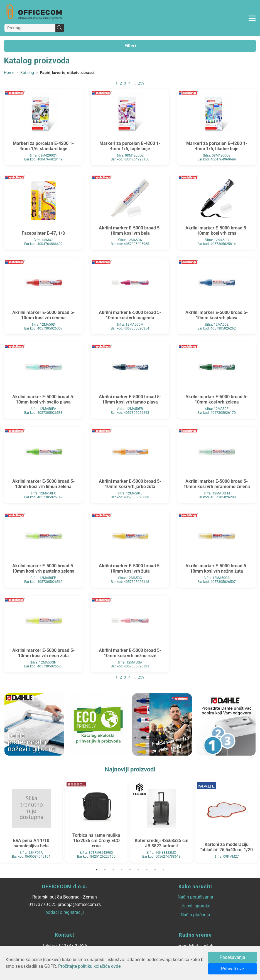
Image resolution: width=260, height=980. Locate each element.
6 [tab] (138, 870)
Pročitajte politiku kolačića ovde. (90, 966)
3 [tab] (113, 870)
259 (141, 83)
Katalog (27, 73)
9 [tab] (163, 870)
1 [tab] (97, 870)
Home (9, 73)
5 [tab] (130, 870)
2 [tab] (105, 870)
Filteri (130, 46)
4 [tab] (122, 870)
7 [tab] (147, 870)
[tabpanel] (31, 822)
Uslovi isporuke (195, 906)
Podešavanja (232, 957)
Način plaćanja (195, 915)
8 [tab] (155, 870)
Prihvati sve (232, 969)
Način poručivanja (195, 897)
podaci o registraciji (65, 912)
